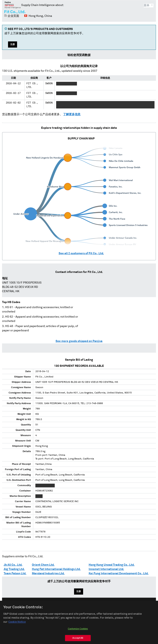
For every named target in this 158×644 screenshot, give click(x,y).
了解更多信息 (72, 114)
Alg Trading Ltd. (14, 569)
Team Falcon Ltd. (15, 573)
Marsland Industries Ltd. (48, 573)
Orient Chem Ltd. (43, 565)
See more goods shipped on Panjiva (79, 341)
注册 (13, 44)
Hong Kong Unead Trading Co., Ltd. (112, 565)
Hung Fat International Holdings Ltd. (56, 569)
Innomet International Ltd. (106, 569)
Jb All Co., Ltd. (13, 565)
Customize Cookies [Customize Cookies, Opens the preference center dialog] (78, 633)
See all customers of (81, 253)
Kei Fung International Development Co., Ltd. (119, 573)
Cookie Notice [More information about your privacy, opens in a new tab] (17, 626)
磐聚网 (13, 5)
